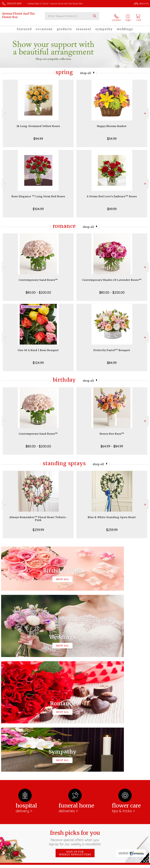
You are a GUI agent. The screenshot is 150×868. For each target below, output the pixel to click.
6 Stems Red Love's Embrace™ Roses (112, 194)
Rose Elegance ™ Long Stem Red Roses (38, 194)
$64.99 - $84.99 (112, 444)
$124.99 (38, 360)
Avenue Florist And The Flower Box (18, 15)
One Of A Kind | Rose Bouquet (38, 348)
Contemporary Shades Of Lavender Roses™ (112, 277)
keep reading (89, 764)
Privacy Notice (101, 865)
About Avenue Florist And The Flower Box (26, 753)
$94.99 (38, 136)
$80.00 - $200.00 (38, 290)
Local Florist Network (121, 865)
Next (146, 111)
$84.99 (112, 360)
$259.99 (38, 527)
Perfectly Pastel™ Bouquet (112, 348)
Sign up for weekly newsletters (75, 736)
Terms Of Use (85, 865)
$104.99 (38, 206)
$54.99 (112, 136)
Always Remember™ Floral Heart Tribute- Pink (38, 516)
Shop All (86, 70)
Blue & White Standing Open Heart (112, 515)
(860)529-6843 (14, 3)
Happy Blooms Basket (112, 124)
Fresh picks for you (75, 721)
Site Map (138, 865)
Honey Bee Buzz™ (112, 431)
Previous (4, 111)
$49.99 (112, 206)
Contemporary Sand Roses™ (38, 277)
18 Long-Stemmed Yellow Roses (38, 124)
